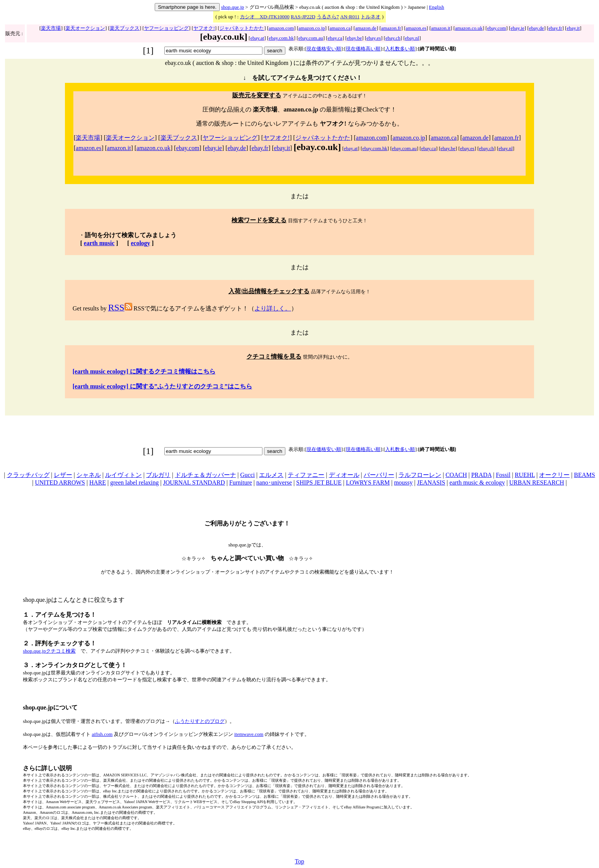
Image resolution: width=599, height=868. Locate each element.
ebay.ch (393, 38)
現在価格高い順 (363, 49)
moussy (403, 482)
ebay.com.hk (281, 38)
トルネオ (371, 17)
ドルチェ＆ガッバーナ (206, 475)
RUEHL (525, 475)
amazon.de (366, 28)
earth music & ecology (477, 482)
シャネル (89, 475)
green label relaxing (134, 482)
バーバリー (379, 475)
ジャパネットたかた (242, 28)
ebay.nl (412, 38)
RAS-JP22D (303, 17)
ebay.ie (517, 28)
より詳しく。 (273, 308)
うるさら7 (328, 17)
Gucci (248, 475)
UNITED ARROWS (60, 482)
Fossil (503, 475)
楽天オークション (85, 28)
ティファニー (306, 475)
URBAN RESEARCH (537, 482)
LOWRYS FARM (368, 482)
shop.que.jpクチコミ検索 (49, 651)
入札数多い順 (400, 49)
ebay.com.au (311, 38)
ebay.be (354, 38)
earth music (99, 243)
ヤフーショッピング (166, 28)
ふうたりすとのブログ (200, 721)
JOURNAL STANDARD (194, 482)
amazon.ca (340, 28)
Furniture (241, 482)
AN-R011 (350, 17)
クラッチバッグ (28, 475)
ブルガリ (158, 475)
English (437, 7)
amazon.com (281, 28)
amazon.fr (391, 28)
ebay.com (496, 28)
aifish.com (102, 734)
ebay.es (374, 38)
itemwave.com (249, 734)
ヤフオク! (204, 28)
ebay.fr (555, 28)
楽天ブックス (125, 28)
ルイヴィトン (123, 475)
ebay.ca (335, 38)
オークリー (554, 475)
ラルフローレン (420, 475)
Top (300, 861)
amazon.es (416, 28)
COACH (456, 475)
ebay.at (257, 38)
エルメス (271, 475)
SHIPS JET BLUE (319, 482)
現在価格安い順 (324, 49)
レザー (63, 475)
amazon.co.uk (469, 28)
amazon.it (441, 28)
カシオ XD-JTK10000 (265, 17)
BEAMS (585, 475)
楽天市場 (51, 28)
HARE (98, 482)
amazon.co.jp (312, 28)
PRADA (481, 475)
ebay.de (537, 28)
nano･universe (274, 482)
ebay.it (573, 28)
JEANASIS (431, 482)
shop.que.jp (233, 7)
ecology (140, 243)
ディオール (344, 475)
